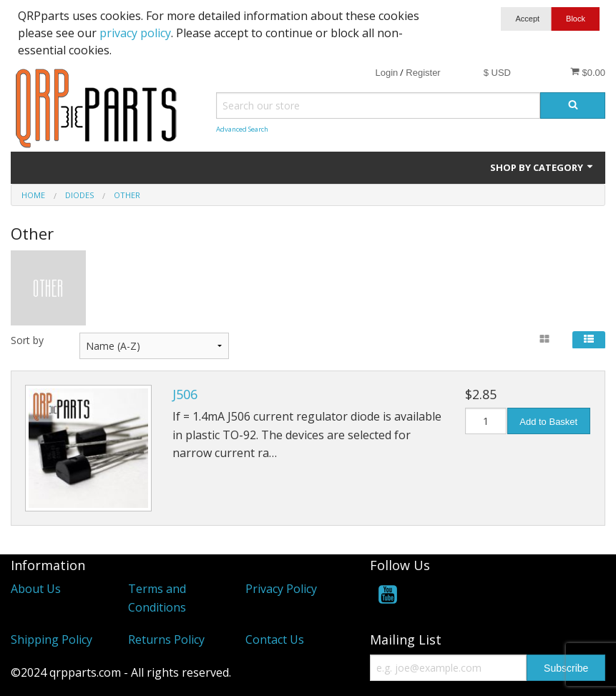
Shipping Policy (52, 639)
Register (423, 73)
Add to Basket (548, 422)
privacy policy (135, 33)
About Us (36, 589)
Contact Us (275, 639)
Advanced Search (242, 129)
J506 (185, 394)
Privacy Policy (281, 589)
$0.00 (588, 72)
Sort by (27, 340)
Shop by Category (542, 167)
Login (386, 73)
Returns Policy (166, 639)
